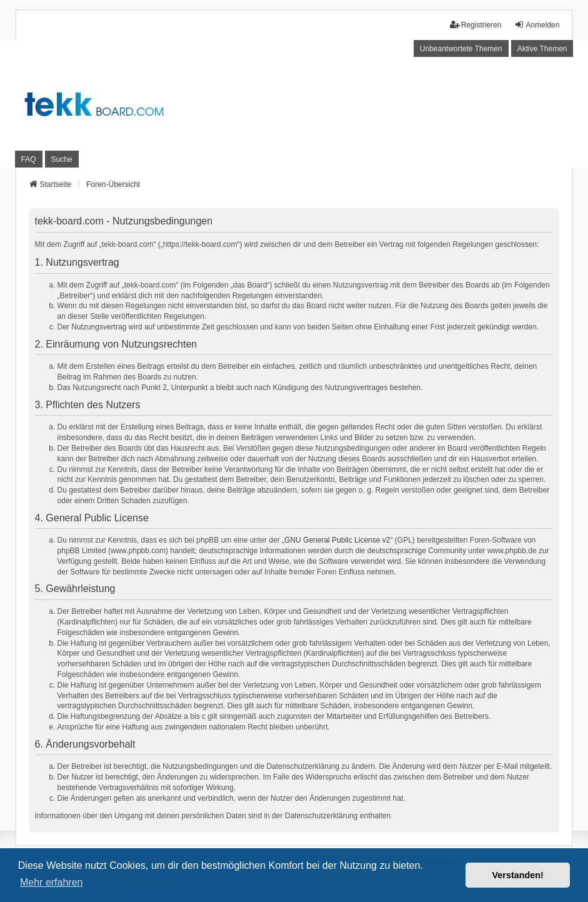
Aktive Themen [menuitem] (542, 49)
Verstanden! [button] (518, 875)
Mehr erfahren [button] (52, 882)
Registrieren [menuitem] (476, 25)
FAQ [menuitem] (29, 159)
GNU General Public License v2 (337, 540)
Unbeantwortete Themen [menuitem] (461, 49)
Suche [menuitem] (62, 159)
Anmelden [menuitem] (537, 25)
